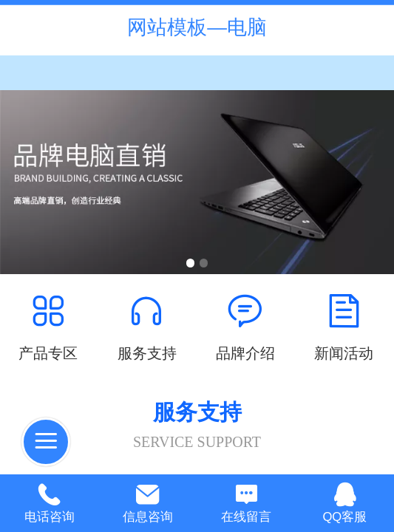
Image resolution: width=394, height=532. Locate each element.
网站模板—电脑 (197, 27)
